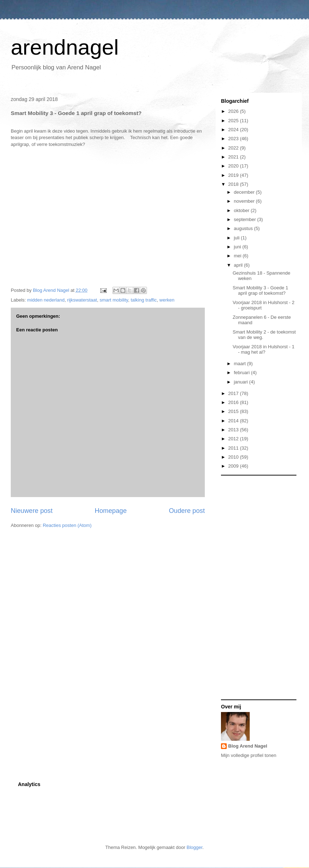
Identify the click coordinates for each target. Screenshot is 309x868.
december (245, 192)
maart (241, 364)
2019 (234, 175)
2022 (234, 148)
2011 (234, 448)
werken (167, 300)
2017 (234, 393)
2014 (234, 421)
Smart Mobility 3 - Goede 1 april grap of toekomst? (260, 291)
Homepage (111, 511)
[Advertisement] (250, 587)
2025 (234, 121)
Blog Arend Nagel (248, 746)
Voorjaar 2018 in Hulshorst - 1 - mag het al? (263, 350)
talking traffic (144, 300)
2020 (234, 166)
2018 (234, 184)
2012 (234, 439)
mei (238, 256)
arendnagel (65, 47)
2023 (234, 139)
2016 (234, 402)
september (246, 219)
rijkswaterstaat (82, 300)
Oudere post (187, 511)
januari (242, 382)
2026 (234, 111)
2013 (234, 430)
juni (238, 247)
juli (237, 238)
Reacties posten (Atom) (67, 525)
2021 (234, 157)
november (245, 201)
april (239, 265)
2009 (234, 466)
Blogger (194, 847)
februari (243, 373)
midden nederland (46, 300)
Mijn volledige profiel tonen (249, 755)
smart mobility (114, 300)
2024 (234, 130)
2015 (234, 411)
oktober (242, 210)
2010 (234, 457)
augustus (244, 228)
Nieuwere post (32, 511)
